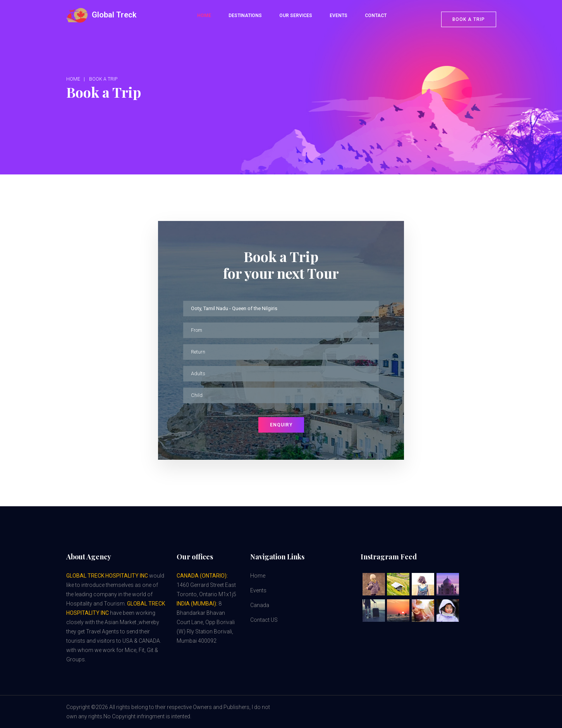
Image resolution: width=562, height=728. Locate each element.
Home (204, 16)
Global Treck (101, 16)
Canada (260, 605)
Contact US (264, 620)
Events (339, 16)
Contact (376, 16)
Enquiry (281, 425)
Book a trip (469, 19)
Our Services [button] (296, 16)
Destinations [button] (245, 16)
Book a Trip (103, 79)
